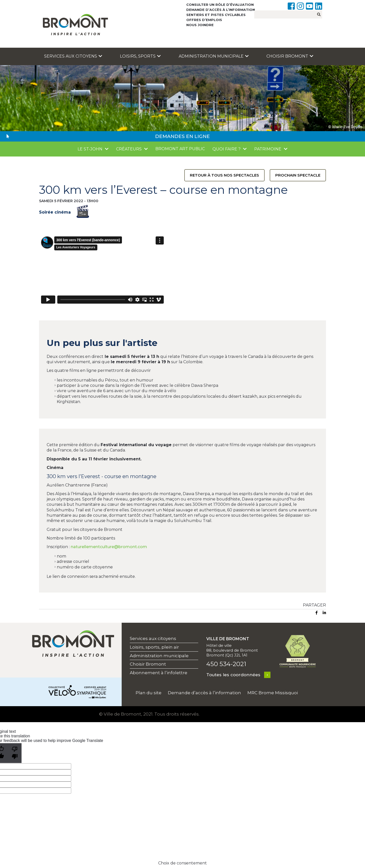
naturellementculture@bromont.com (109, 547)
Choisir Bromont (290, 56)
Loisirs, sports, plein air (154, 647)
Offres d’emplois (204, 20)
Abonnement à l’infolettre (159, 673)
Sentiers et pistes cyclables (216, 15)
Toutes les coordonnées (233, 675)
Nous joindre (200, 25)
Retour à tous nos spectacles (224, 175)
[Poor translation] (15, 753)
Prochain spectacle (298, 175)
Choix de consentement (182, 863)
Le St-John (90, 149)
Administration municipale (214, 56)
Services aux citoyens (73, 56)
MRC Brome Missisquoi (273, 693)
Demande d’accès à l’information (221, 10)
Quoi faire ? (226, 149)
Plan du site (149, 693)
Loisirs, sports (140, 56)
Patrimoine (268, 149)
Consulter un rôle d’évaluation (220, 5)
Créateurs (129, 149)
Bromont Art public (180, 149)
